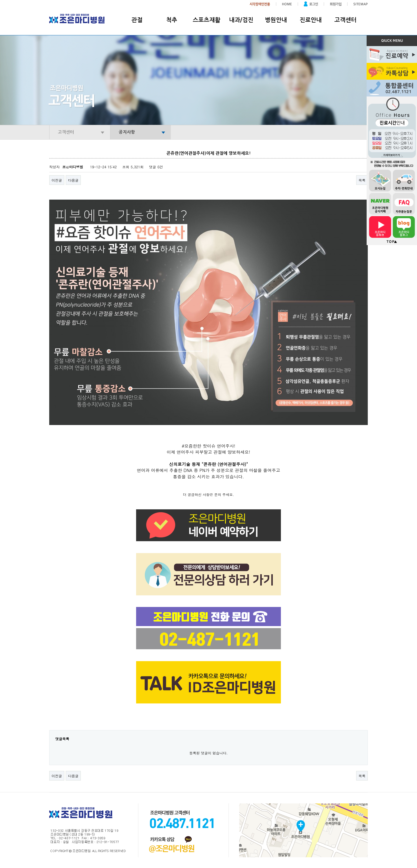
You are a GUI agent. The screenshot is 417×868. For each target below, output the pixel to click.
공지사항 (127, 132)
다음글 (73, 180)
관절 (137, 20)
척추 (172, 20)
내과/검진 (241, 20)
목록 (362, 180)
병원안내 (276, 20)
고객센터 (345, 20)
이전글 (57, 180)
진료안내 (311, 20)
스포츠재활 (207, 20)
